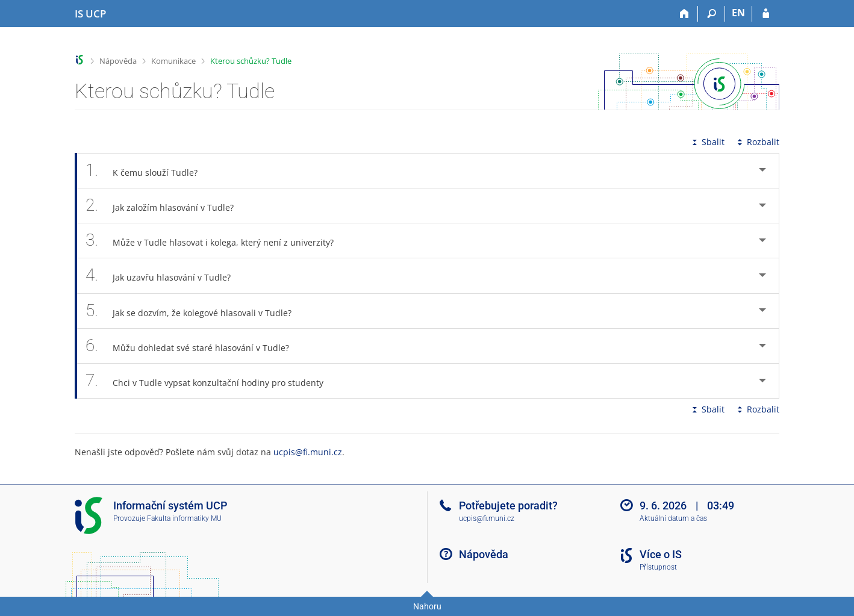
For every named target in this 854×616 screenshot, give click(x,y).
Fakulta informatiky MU (184, 518)
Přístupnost (658, 567)
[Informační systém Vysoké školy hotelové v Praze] (90, 14)
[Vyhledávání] (712, 14)
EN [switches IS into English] (738, 13)
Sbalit (707, 142)
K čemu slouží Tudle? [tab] (148, 171)
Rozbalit (757, 142)
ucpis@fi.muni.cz (308, 452)
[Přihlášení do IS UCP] (766, 14)
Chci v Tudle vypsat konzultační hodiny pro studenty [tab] (211, 381)
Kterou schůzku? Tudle (251, 61)
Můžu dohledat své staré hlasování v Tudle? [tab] (194, 346)
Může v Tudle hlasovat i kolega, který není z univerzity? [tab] (216, 241)
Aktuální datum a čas (673, 518)
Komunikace (173, 61)
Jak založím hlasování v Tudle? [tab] (166, 206)
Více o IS (661, 554)
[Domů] (684, 14)
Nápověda (118, 61)
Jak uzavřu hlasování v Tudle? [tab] (165, 275)
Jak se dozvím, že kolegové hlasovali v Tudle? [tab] (195, 311)
